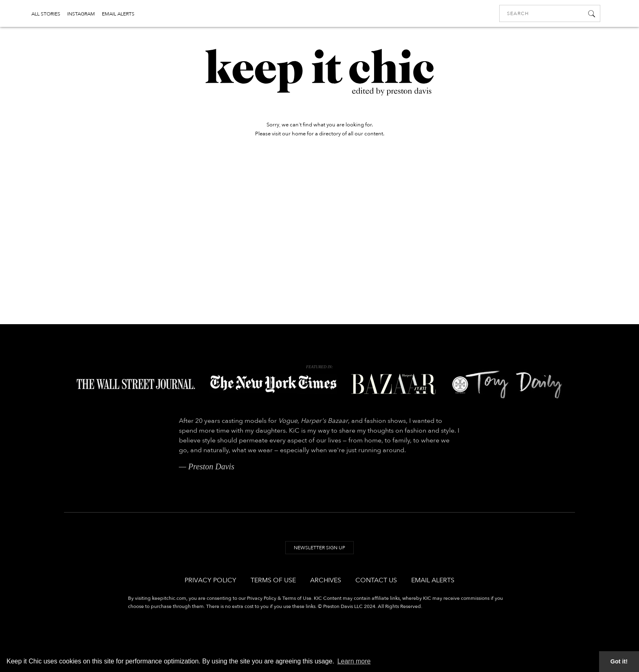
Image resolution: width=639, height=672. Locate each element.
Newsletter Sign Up (319, 548)
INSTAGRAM (81, 14)
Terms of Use (273, 580)
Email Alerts (433, 580)
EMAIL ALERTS (118, 14)
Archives (326, 580)
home (299, 134)
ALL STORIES (46, 14)
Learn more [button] (354, 661)
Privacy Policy (210, 580)
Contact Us (376, 580)
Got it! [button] (619, 661)
